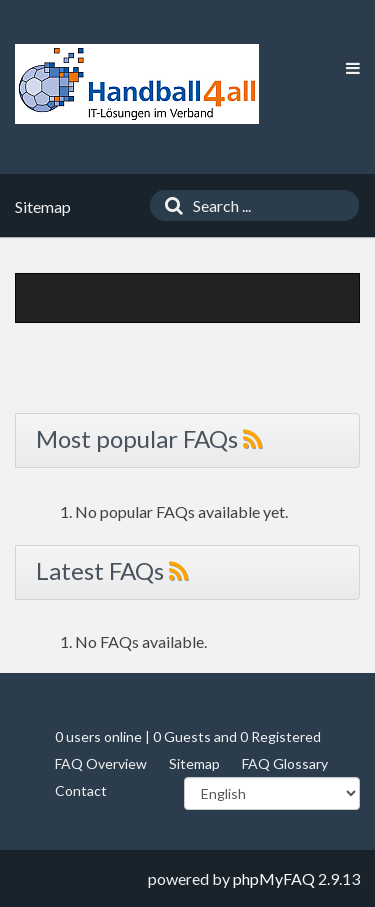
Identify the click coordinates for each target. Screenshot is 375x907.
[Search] (169, 205)
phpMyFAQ (274, 878)
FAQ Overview (101, 763)
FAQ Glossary (285, 763)
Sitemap (194, 763)
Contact (81, 790)
